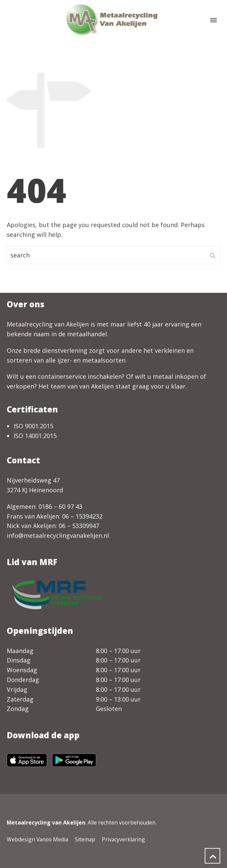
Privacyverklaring (123, 839)
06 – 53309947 (79, 526)
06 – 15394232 (82, 516)
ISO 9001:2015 (33, 426)
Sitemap (85, 839)
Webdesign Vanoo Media (37, 839)
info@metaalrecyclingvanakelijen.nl (58, 535)
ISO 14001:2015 (35, 436)
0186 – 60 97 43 (60, 506)
